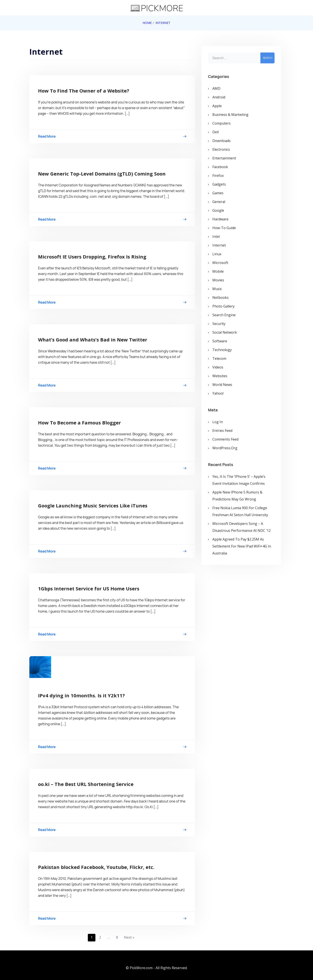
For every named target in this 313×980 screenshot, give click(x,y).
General (219, 202)
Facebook (220, 167)
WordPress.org (225, 448)
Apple (217, 106)
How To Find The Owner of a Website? (84, 91)
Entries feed (222, 431)
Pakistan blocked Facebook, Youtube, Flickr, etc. (96, 867)
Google (218, 210)
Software (220, 341)
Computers (221, 123)
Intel (216, 237)
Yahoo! (218, 393)
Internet (219, 245)
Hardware (220, 219)
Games (218, 193)
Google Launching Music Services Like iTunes (93, 505)
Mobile (218, 271)
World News (222, 385)
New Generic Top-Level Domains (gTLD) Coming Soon (102, 174)
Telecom (219, 358)
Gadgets (219, 184)
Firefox (218, 176)
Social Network (225, 332)
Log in (218, 422)
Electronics (221, 149)
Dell (216, 132)
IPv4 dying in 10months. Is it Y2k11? (81, 695)
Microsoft (220, 263)
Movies (218, 280)
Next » (129, 937)
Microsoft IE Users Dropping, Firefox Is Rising (92, 257)
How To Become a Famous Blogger (79, 422)
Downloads (221, 141)
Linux (217, 254)
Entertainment (224, 158)
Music (217, 289)
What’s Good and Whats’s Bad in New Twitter (93, 340)
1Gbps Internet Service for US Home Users (89, 588)
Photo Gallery (223, 306)
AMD (216, 88)
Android (219, 97)
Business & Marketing (230, 115)
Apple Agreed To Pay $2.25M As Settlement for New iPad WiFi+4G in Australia (242, 546)
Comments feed (225, 439)
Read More (112, 137)
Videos (218, 367)
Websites (220, 376)
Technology (222, 350)
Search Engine (224, 315)
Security (219, 324)
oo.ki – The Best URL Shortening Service (86, 784)
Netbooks (221, 297)
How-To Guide (224, 228)
